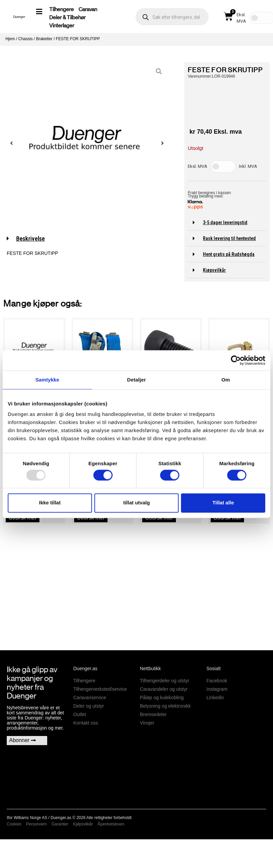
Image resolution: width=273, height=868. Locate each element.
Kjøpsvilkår (214, 270)
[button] (227, 223)
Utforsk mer (23, 518)
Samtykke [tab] (47, 380)
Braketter (44, 39)
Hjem (10, 39)
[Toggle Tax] (223, 166)
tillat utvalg (136, 503)
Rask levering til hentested (229, 238)
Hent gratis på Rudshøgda (229, 254)
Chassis (25, 39)
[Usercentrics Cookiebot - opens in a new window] (236, 360)
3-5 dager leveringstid (225, 222)
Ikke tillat (50, 503)
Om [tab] (226, 380)
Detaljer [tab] (136, 380)
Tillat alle (223, 503)
